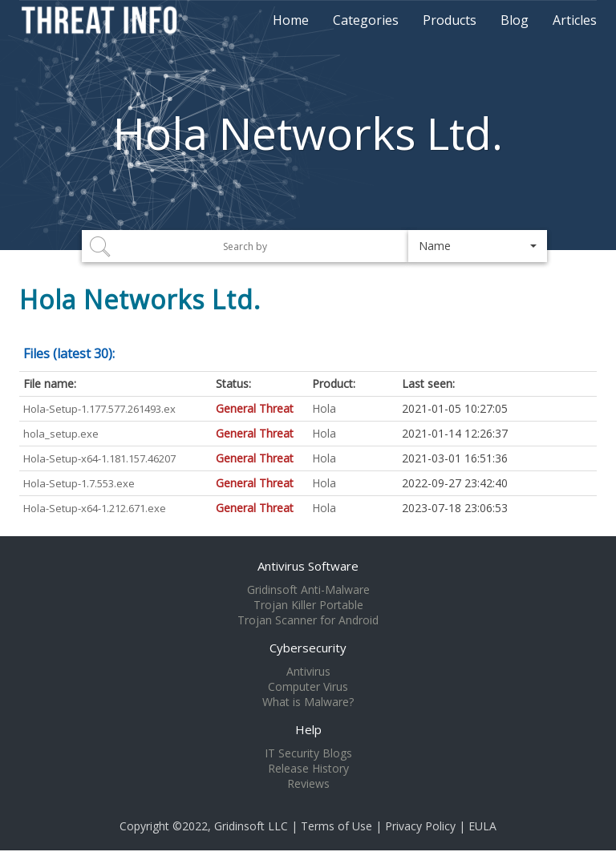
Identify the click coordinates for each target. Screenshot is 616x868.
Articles (575, 20)
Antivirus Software (308, 566)
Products (450, 20)
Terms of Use (336, 826)
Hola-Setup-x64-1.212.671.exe (95, 508)
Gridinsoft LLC (251, 826)
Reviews (308, 784)
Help (308, 729)
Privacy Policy (420, 826)
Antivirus (308, 672)
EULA (482, 826)
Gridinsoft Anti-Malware (308, 590)
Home (291, 20)
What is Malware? (308, 702)
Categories (366, 20)
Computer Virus (308, 687)
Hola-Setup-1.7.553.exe (79, 483)
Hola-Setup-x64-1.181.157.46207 (99, 458)
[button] (478, 246)
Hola (324, 408)
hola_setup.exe (61, 434)
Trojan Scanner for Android (308, 620)
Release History (308, 769)
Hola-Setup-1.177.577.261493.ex (99, 409)
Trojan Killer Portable (308, 605)
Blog (515, 20)
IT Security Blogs (308, 753)
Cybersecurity (308, 648)
